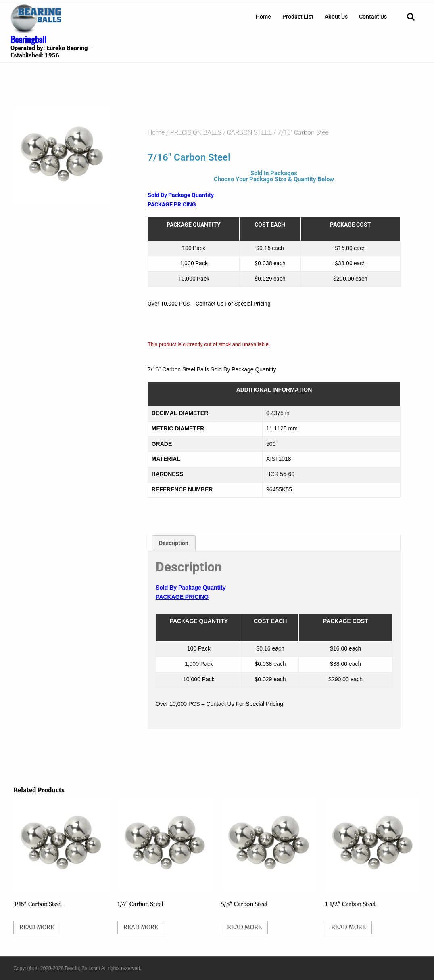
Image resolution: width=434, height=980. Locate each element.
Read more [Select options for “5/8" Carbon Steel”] (244, 927)
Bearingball (28, 39)
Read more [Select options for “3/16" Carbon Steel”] (37, 927)
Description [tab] (174, 543)
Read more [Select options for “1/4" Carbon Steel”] (141, 927)
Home (263, 17)
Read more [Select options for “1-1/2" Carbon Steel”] (348, 927)
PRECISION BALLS (196, 133)
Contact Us (373, 17)
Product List (298, 17)
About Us (336, 17)
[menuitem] (263, 17)
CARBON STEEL (249, 133)
